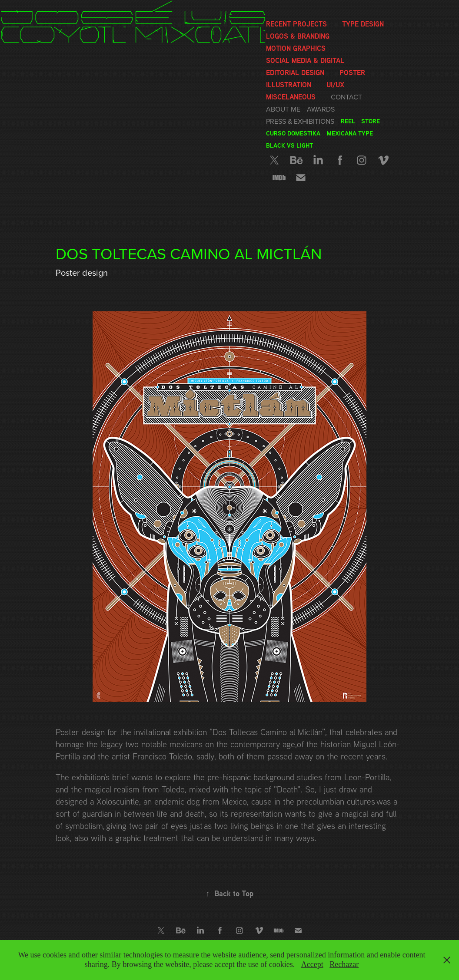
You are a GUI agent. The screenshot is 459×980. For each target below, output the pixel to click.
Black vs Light (289, 145)
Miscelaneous (291, 97)
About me (283, 109)
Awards (321, 109)
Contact (346, 97)
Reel (348, 121)
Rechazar (344, 964)
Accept (312, 964)
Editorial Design (295, 73)
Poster (352, 73)
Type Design (363, 24)
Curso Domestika (293, 133)
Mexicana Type (350, 133)
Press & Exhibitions (300, 121)
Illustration (289, 85)
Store (371, 121)
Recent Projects (296, 24)
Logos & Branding (298, 36)
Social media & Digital (305, 60)
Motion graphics (296, 48)
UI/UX (335, 85)
